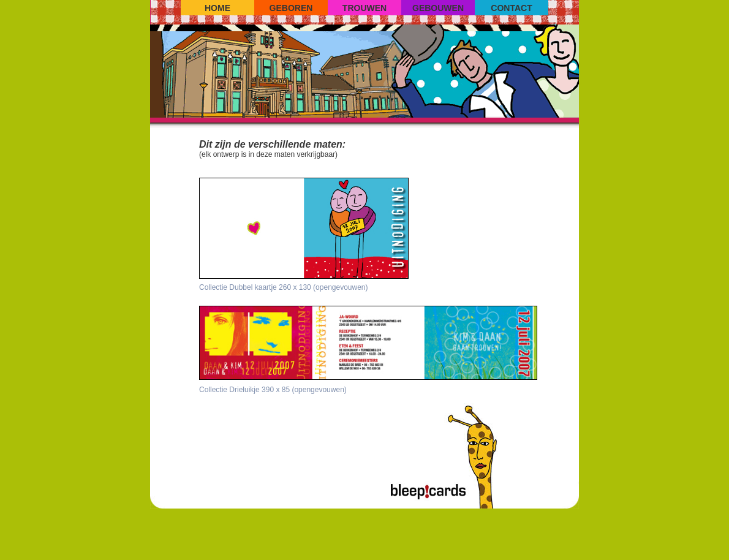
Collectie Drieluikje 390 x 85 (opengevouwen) (273, 390)
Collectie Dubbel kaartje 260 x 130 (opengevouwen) (284, 287)
